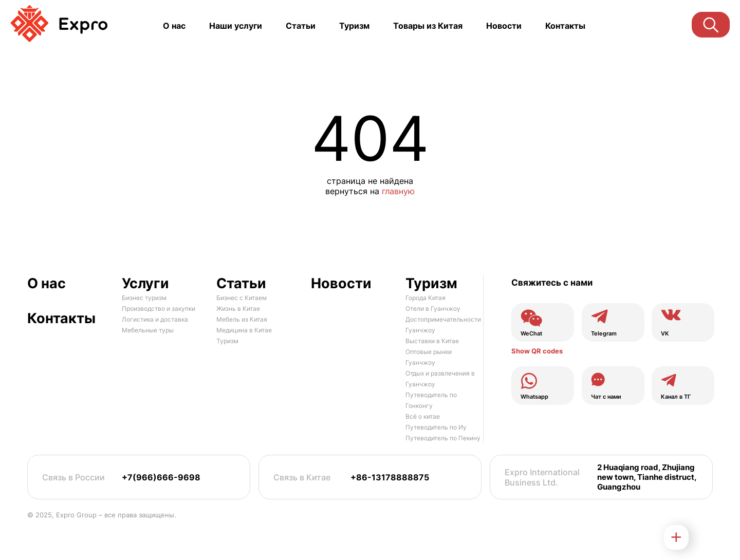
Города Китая (425, 298)
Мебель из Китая (242, 319)
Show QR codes (537, 351)
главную (398, 191)
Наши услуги (236, 26)
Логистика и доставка (155, 319)
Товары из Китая (428, 26)
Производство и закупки (159, 309)
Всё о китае (423, 416)
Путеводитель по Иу (436, 427)
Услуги (145, 283)
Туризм (354, 26)
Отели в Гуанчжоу (433, 309)
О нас (174, 26)
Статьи (301, 26)
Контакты (565, 26)
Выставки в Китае (432, 341)
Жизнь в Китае (238, 309)
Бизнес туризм (144, 298)
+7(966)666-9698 (161, 477)
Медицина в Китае (244, 330)
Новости (504, 26)
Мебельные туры (148, 330)
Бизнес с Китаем (242, 298)
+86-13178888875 (390, 477)
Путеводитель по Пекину (443, 438)
